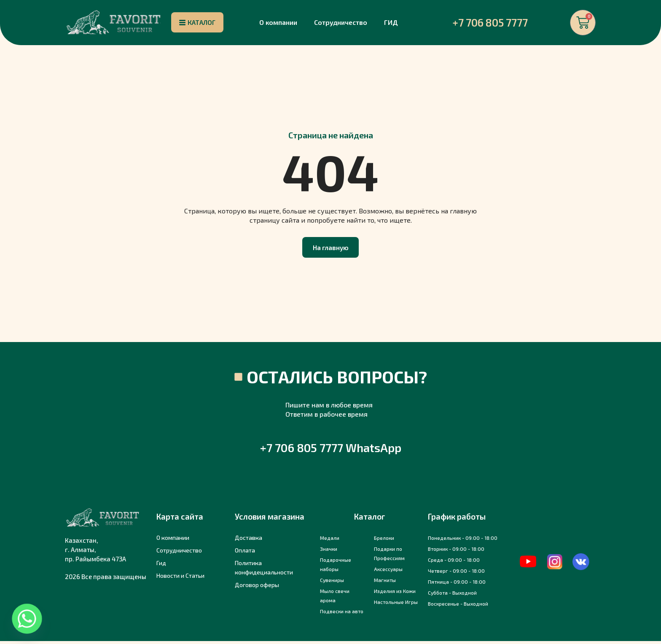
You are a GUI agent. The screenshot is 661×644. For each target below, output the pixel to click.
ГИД (391, 23)
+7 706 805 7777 (490, 23)
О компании (278, 23)
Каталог (370, 519)
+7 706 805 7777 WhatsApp (331, 450)
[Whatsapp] (27, 619)
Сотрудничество (341, 23)
